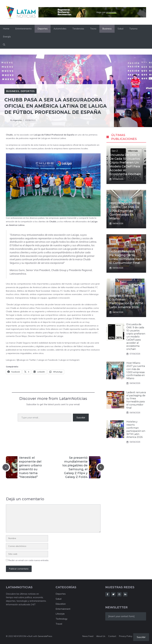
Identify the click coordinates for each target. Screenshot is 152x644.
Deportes (43, 29)
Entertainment (63, 609)
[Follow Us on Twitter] (113, 594)
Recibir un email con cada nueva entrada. (29, 560)
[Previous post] (6, 467)
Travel (59, 624)
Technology (62, 619)
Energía (7, 37)
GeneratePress (45, 636)
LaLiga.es (10, 360)
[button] (4, 45)
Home (6, 29)
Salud (120, 29)
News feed (88, 636)
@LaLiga (21, 360)
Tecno (93, 29)
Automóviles (60, 29)
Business (107, 29)
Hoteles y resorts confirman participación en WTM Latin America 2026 (136, 429)
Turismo (133, 29)
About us (101, 636)
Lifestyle (60, 614)
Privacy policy (126, 636)
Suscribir (81, 417)
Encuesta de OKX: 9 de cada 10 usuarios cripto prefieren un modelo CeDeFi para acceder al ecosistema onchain (136, 337)
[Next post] (101, 467)
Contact (112, 636)
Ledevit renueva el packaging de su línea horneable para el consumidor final (136, 400)
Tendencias (78, 29)
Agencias (18, 120)
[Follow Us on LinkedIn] (125, 594)
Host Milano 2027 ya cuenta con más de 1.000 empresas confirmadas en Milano (125, 211)
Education (61, 604)
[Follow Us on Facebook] (107, 594)
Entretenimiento (23, 29)
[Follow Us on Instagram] (119, 594)
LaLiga (41, 360)
